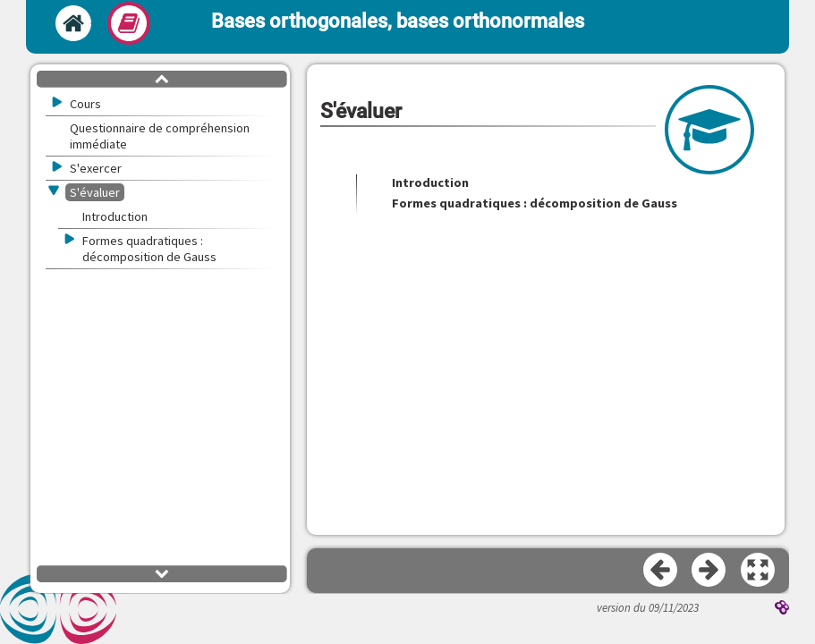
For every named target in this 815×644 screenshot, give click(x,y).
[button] (759, 571)
